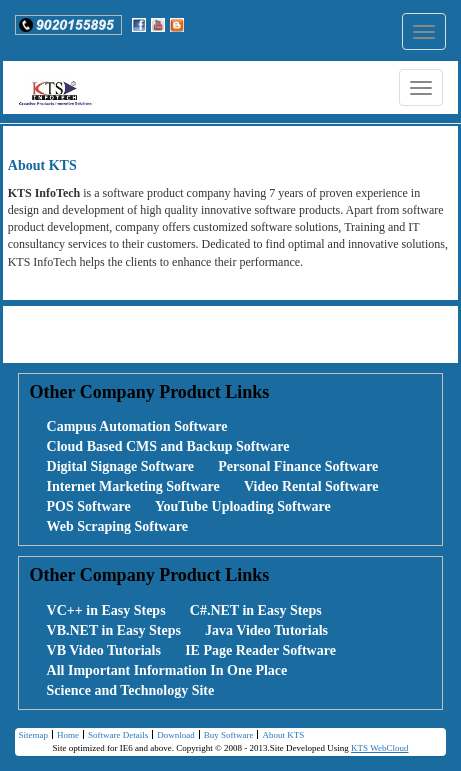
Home (65, 736)
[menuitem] (126, 427)
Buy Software (226, 736)
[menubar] (230, 477)
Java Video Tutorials (266, 630)
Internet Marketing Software (133, 486)
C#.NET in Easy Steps (256, 610)
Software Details (115, 736)
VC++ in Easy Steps (106, 610)
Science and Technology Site (131, 690)
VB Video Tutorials (104, 650)
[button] (68, 25)
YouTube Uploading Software (243, 506)
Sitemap (33, 735)
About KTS (280, 736)
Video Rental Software (311, 486)
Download (173, 736)
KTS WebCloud (379, 748)
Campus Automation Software (137, 426)
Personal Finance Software (298, 466)
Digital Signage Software (121, 466)
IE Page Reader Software (260, 650)
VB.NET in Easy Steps (114, 630)
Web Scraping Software (117, 526)
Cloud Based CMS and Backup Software (168, 446)
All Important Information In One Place (167, 670)
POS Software (89, 506)
